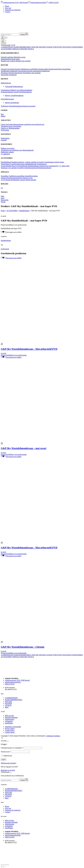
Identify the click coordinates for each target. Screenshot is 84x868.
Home (7, 6)
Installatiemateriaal (31, 168)
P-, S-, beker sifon (63, 166)
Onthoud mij (8, 756)
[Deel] (6, 865)
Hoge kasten (16, 59)
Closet (3, 124)
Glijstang (12, 73)
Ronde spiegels (31, 180)
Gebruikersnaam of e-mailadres (12, 748)
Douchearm (19, 73)
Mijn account (9, 716)
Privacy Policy (10, 729)
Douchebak (5, 75)
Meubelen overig (20, 57)
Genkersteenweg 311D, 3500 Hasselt (15, 3)
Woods (3, 202)
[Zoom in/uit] (2, 865)
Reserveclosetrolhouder (20, 166)
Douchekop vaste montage (32, 73)
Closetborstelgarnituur (18, 164)
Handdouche (46, 71)
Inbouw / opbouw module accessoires (32, 162)
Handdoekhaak (6, 162)
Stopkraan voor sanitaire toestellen (13, 168)
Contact (8, 12)
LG (2, 188)
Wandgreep (15, 162)
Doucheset (5, 73)
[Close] (8, 741)
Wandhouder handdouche (10, 71)
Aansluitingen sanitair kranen (54, 162)
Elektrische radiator (7, 152)
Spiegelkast (5, 176)
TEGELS (31, 49)
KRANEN (42, 47)
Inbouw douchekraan (12, 103)
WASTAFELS (67, 47)
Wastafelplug (5, 164)
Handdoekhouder (31, 164)
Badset (3, 116)
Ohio (2, 196)
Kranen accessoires (29, 106)
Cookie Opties (10, 732)
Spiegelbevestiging (31, 176)
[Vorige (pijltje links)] (2, 867)
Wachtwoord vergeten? (8, 763)
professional (5, 249)
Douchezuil (13, 75)
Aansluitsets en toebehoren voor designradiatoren (17, 150)
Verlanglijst (9, 721)
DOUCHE (35, 47)
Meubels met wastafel (23, 61)
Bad (2, 114)
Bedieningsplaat (14, 128)
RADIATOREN (78, 47)
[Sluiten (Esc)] (8, 865)
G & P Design (6, 180)
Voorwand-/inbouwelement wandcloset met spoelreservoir (25, 124)
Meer (7, 707)
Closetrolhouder (6, 166)
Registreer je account (8, 770)
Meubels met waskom (8, 61)
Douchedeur (67, 69)
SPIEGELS (16, 49)
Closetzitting (17, 126)
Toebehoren (5, 106)
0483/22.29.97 (53, 3)
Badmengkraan (6, 83)
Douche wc (5, 128)
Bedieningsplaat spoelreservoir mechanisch (43, 166)
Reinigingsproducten (44, 168)
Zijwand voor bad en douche (11, 69)
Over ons (8, 8)
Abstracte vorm (27, 178)
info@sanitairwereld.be (38, 3)
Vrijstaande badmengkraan (14, 87)
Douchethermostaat (7, 99)
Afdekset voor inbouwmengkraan (21, 90)
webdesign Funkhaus (53, 736)
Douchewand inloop (56, 69)
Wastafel (4, 140)
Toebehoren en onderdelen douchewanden (34, 69)
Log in (4, 759)
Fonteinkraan (5, 90)
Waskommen (5, 138)
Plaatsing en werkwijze (13, 10)
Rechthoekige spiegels (18, 180)
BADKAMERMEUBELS (23, 47)
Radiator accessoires (8, 148)
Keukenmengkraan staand (10, 92)
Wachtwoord (6, 752)
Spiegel (4, 178)
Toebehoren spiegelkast (17, 176)
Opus (3, 198)
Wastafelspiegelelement (14, 178)
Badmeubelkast (6, 59)
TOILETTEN (58, 47)
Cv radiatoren (5, 154)
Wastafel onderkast (7, 57)
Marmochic (5, 200)
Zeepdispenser (42, 164)
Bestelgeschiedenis (11, 717)
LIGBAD (49, 47)
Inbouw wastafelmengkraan (14, 95)
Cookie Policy (10, 730)
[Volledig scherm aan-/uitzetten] (4, 865)
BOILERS (24, 49)
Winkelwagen (10, 719)
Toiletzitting (5, 130)
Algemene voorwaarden (13, 727)
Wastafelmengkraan (25, 92)
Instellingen (9, 723)
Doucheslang (23, 71)
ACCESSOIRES (6, 49)
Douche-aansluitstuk (34, 71)
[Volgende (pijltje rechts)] (4, 867)
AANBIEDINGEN (7, 47)
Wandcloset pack (7, 126)
